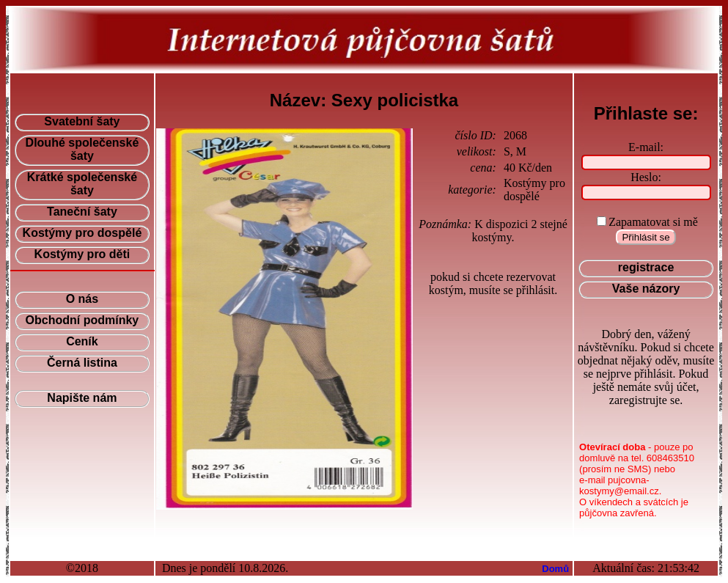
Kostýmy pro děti (82, 254)
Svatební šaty (82, 121)
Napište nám (82, 398)
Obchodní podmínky (82, 320)
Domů (555, 569)
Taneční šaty (82, 212)
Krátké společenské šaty (82, 184)
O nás (82, 299)
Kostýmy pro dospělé (82, 233)
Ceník (82, 341)
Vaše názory (646, 289)
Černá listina (82, 363)
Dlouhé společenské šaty (82, 149)
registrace (646, 267)
